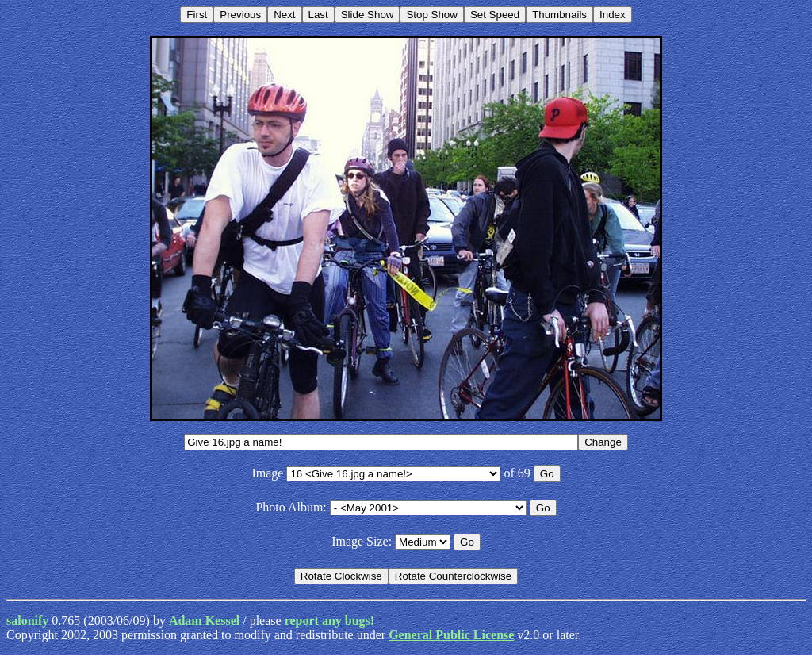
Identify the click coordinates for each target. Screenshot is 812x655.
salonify (27, 621)
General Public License (451, 635)
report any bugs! (330, 621)
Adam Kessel (204, 621)
